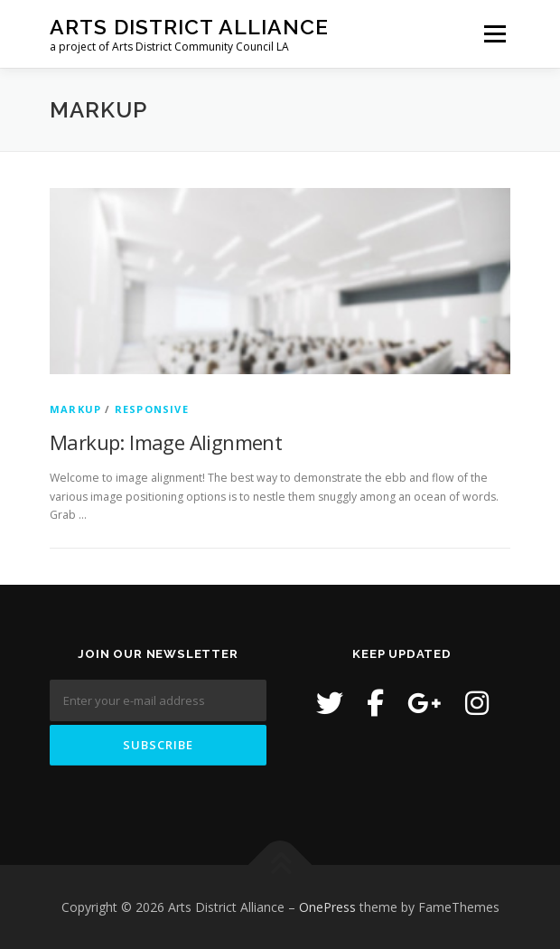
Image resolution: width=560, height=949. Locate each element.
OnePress (327, 907)
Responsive (152, 409)
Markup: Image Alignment (166, 442)
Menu (494, 34)
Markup (75, 409)
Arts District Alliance (189, 27)
